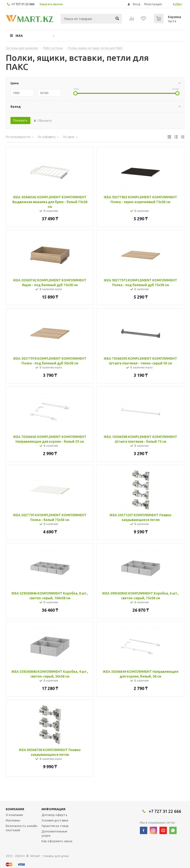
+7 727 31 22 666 (23, 4)
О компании (14, 815)
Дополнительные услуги (54, 833)
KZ (175, 4)
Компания (15, 809)
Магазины (13, 820)
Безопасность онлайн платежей (21, 828)
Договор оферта (54, 815)
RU (180, 4)
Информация (53, 809)
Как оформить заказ (57, 841)
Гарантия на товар (55, 826)
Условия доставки (55, 820)
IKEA (19, 36)
